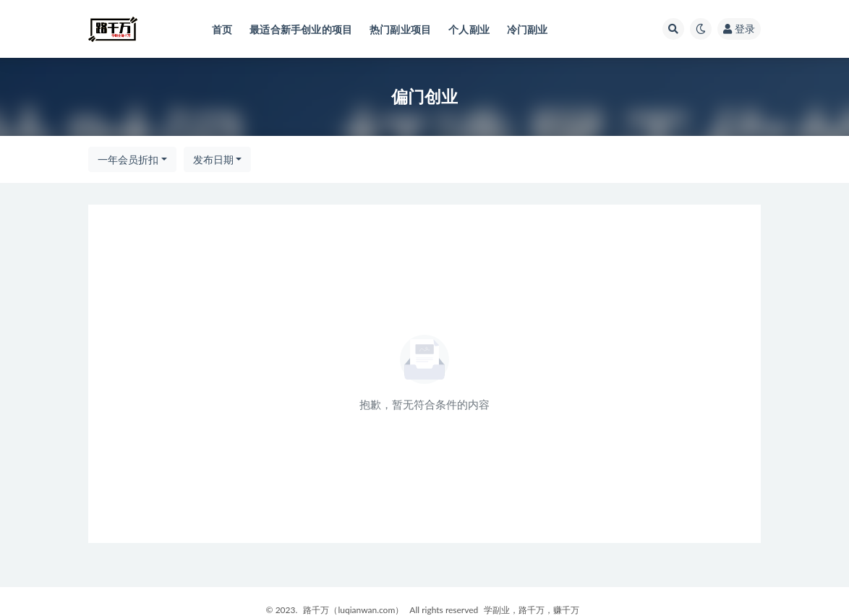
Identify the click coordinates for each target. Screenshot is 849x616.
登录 (739, 29)
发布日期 (213, 159)
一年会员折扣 (128, 159)
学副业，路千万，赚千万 (532, 610)
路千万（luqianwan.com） (353, 610)
